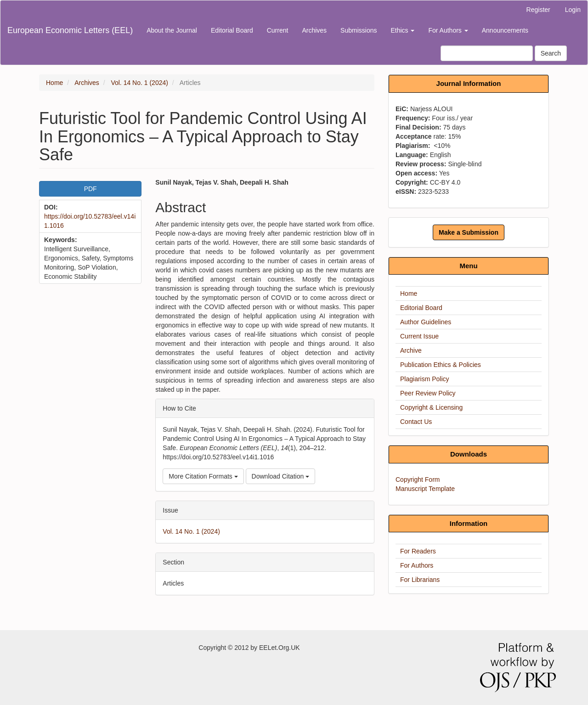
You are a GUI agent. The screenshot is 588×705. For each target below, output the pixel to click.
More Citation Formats (203, 476)
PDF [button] (90, 189)
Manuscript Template (425, 489)
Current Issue (419, 336)
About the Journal (172, 30)
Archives (314, 30)
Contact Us (416, 422)
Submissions (359, 30)
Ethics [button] (402, 30)
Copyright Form (418, 479)
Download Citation (281, 476)
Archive (411, 350)
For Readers (418, 551)
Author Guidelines (426, 322)
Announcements (505, 30)
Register (538, 10)
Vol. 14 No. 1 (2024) (139, 83)
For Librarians (420, 580)
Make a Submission (469, 232)
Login (573, 10)
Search (551, 53)
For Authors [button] (448, 30)
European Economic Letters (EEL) (70, 30)
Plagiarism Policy (425, 379)
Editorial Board (232, 30)
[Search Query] (487, 53)
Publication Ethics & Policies (441, 365)
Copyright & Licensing (431, 407)
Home (54, 83)
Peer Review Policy (428, 393)
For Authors (417, 565)
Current (278, 30)
